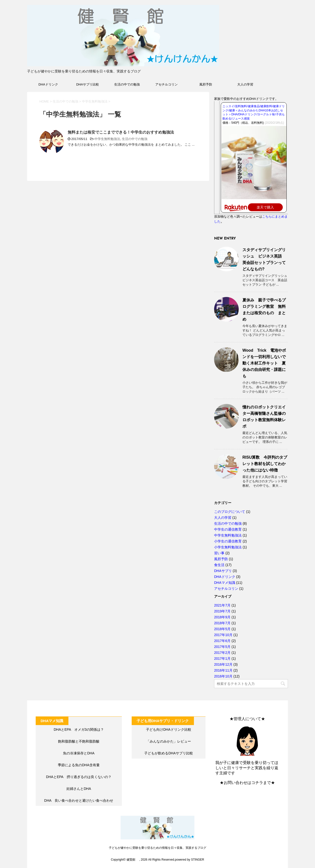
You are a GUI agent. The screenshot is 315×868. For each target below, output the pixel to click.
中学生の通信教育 (228, 529)
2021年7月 (222, 605)
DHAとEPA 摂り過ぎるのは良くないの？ (79, 777)
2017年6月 (222, 641)
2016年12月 (223, 664)
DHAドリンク (48, 84)
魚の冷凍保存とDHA (79, 753)
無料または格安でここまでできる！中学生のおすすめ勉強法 (121, 132)
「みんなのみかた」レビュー (169, 741)
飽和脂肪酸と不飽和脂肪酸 (79, 741)
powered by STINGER (190, 860)
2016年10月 (223, 676)
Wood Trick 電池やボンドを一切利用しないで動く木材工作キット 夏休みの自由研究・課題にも (264, 363)
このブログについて (230, 512)
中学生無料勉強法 (107, 139)
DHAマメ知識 (225, 583)
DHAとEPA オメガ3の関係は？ (79, 729)
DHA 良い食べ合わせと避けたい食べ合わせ (79, 800)
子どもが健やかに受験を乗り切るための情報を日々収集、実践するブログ (157, 848)
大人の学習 (245, 84)
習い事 (219, 553)
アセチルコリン (166, 84)
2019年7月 (222, 611)
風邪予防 (206, 84)
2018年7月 (222, 623)
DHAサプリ (223, 571)
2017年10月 (223, 635)
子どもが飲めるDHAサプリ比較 (169, 753)
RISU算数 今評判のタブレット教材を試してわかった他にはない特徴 (265, 464)
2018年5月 (222, 629)
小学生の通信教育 (228, 541)
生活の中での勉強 (127, 84)
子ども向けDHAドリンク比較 (169, 729)
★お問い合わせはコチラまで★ (247, 783)
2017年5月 (222, 647)
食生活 (219, 565)
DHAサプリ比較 (88, 84)
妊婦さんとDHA (79, 789)
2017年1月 (222, 659)
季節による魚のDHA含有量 (79, 765)
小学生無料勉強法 (228, 547)
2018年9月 (222, 617)
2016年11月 (223, 670)
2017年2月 (222, 653)
